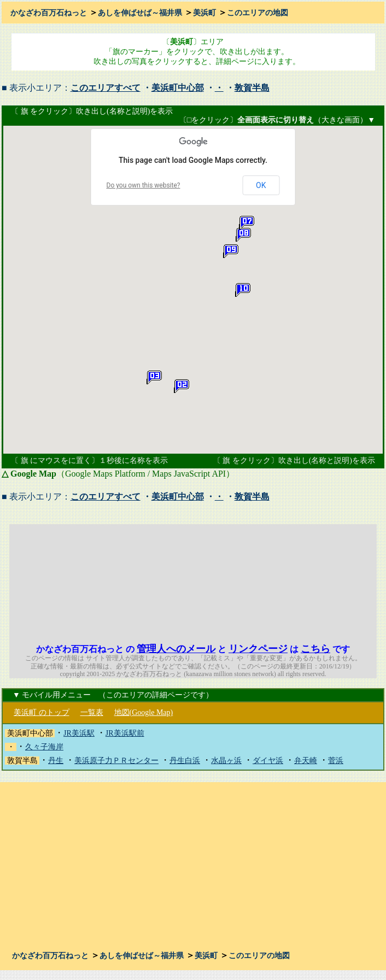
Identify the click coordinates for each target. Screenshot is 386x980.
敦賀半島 (252, 88)
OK (261, 185)
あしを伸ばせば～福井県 (140, 13)
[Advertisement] (291, 579)
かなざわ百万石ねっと (49, 13)
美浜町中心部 (178, 88)
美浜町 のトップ (42, 712)
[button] (182, 386)
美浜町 (204, 13)
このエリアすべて (106, 88)
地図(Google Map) (144, 712)
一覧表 (92, 712)
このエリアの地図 (258, 13)
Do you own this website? (144, 185)
